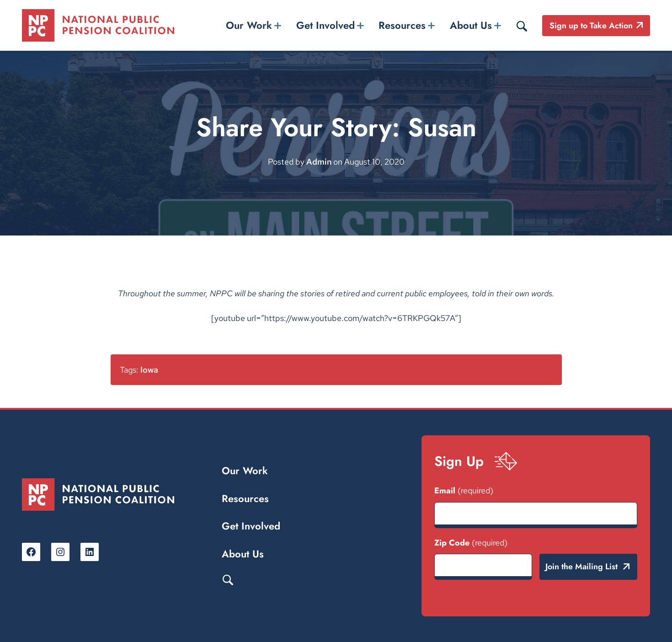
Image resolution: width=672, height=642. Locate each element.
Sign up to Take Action (591, 26)
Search (228, 579)
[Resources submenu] (432, 25)
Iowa (149, 370)
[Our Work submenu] (278, 25)
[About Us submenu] (497, 25)
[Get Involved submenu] (360, 25)
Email (464, 491)
